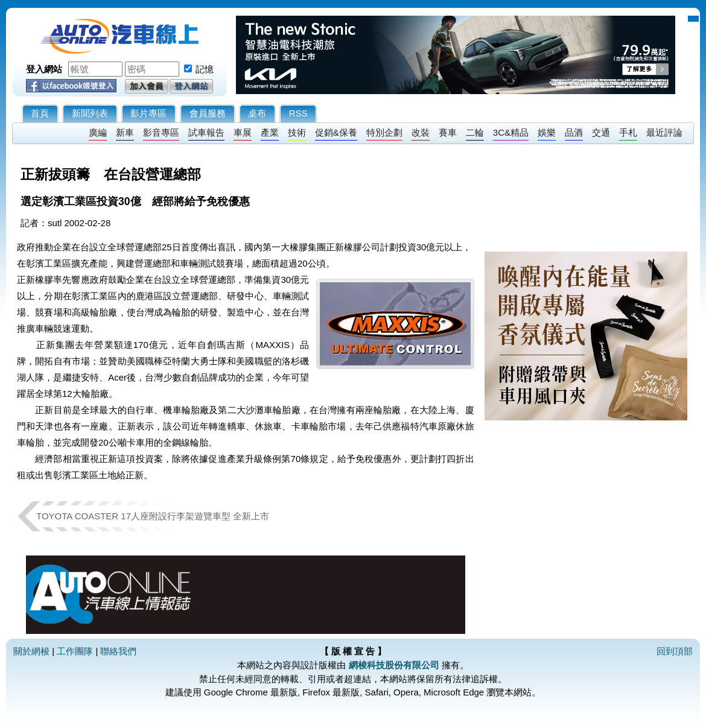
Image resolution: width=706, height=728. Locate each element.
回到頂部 (675, 651)
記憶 (205, 69)
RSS (298, 113)
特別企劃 (384, 132)
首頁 (40, 113)
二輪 (475, 132)
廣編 (98, 132)
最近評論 (664, 132)
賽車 (448, 132)
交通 (601, 132)
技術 (297, 132)
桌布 (257, 113)
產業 (270, 132)
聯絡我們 (118, 651)
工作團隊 (75, 651)
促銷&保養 (336, 132)
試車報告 (206, 132)
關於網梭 (31, 651)
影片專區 (148, 113)
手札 (628, 132)
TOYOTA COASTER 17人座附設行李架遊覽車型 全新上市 (153, 516)
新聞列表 (90, 113)
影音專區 (161, 132)
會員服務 (208, 113)
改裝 (421, 132)
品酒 (574, 132)
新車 (125, 132)
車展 (243, 132)
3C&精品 (511, 132)
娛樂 (547, 132)
